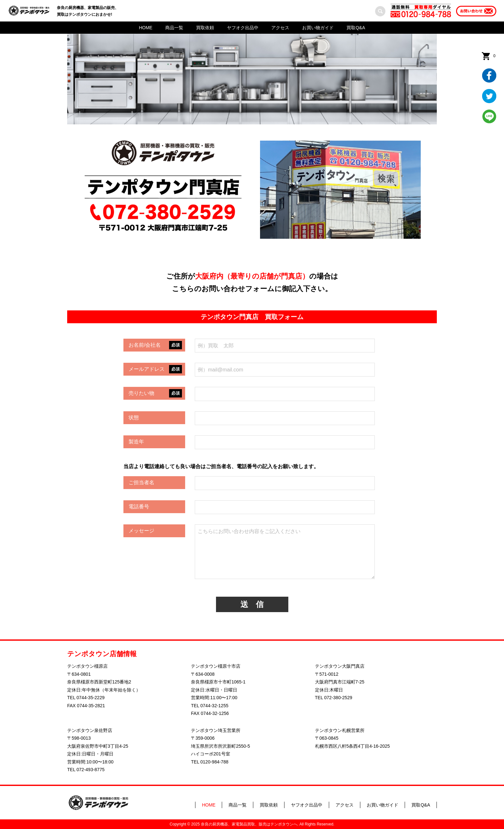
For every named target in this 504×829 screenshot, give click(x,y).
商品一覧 (174, 28)
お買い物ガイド (318, 28)
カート (494, 56)
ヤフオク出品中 (243, 28)
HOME (146, 28)
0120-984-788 (214, 762)
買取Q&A (356, 28)
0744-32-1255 (214, 706)
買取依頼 (205, 28)
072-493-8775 (90, 770)
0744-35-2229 (90, 698)
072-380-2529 (338, 698)
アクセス (280, 28)
